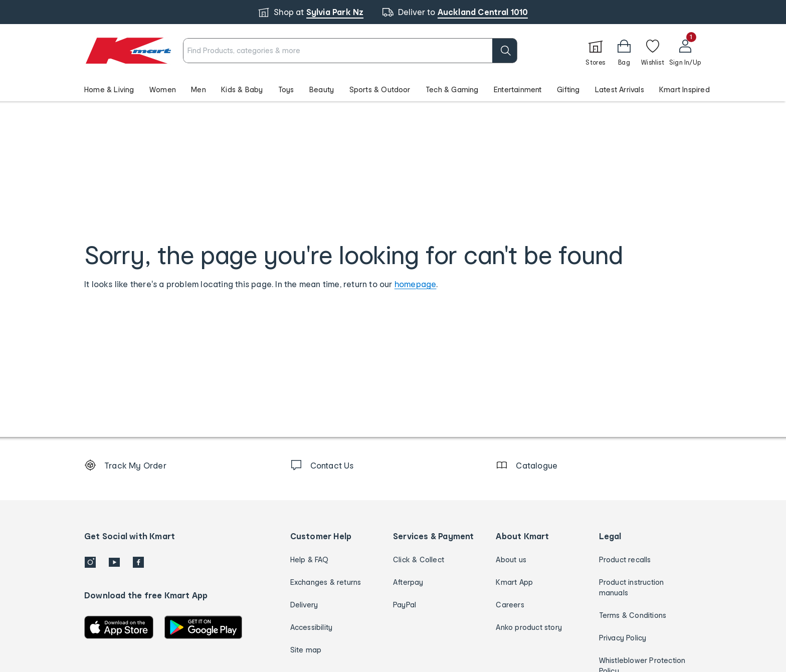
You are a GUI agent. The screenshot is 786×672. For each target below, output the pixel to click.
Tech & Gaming (452, 89)
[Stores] (596, 51)
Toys (286, 89)
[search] (505, 51)
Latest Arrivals (620, 89)
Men (199, 89)
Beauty (322, 89)
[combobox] (350, 51)
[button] (393, 89)
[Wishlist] (653, 51)
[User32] (685, 51)
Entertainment (518, 89)
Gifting (568, 89)
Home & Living (109, 89)
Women (163, 89)
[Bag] (624, 51)
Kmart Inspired (684, 89)
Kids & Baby (242, 89)
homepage (416, 284)
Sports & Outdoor (380, 89)
